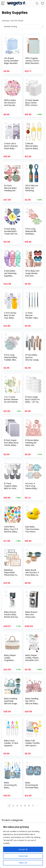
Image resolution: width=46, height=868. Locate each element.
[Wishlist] (43, 4)
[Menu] (3, 4)
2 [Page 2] (13, 806)
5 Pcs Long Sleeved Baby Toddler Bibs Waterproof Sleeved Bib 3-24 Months (11, 361)
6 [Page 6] (29, 806)
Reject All (23, 863)
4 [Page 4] (21, 806)
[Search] (37, 4)
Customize (23, 856)
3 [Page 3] (17, 806)
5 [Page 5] (25, 806)
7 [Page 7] (33, 806)
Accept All (23, 849)
